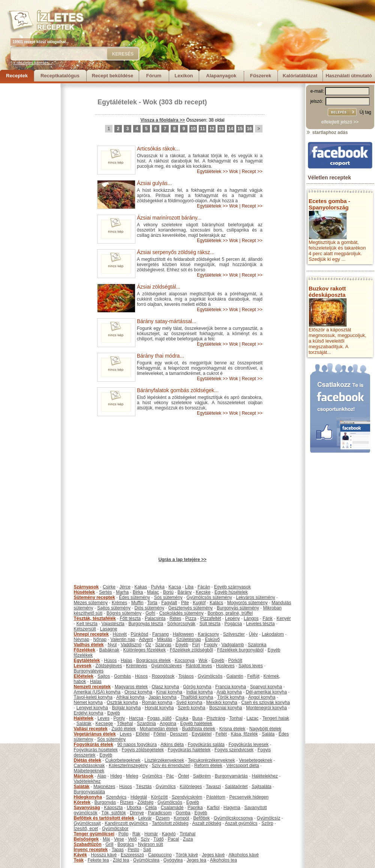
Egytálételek (117, 102)
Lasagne (109, 629)
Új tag (365, 112)
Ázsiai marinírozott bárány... (169, 218)
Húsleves (225, 666)
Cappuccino (160, 855)
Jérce (125, 587)
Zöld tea (121, 860)
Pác (170, 776)
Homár (151, 834)
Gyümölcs (152, 776)
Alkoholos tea (223, 860)
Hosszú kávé (104, 855)
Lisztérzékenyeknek (164, 760)
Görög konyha (197, 687)
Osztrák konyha (122, 703)
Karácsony (208, 634)
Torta (152, 603)
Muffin (137, 603)
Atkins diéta (172, 745)
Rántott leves (199, 666)
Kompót (181, 818)
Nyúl (112, 645)
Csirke (109, 587)
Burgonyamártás (231, 776)
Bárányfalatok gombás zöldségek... (178, 390)
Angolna (168, 724)
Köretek (82, 802)
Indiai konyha (200, 692)
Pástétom (216, 797)
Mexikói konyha (222, 703)
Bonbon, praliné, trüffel (230, 613)
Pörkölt (235, 660)
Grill (109, 844)
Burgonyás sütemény (238, 608)
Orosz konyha (138, 692)
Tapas (118, 850)
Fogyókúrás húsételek (96, 750)
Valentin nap (123, 639)
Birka (138, 592)
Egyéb (182, 645)
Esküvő (212, 639)
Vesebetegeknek (256, 760)
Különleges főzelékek (145, 650)
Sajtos (104, 676)
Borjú (168, 592)
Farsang (160, 634)
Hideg (116, 776)
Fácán (204, 587)
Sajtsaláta (262, 787)
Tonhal (236, 718)
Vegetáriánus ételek (95, 734)
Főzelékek (85, 650)
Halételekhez (265, 776)
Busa (197, 718)
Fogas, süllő (160, 718)
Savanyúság (87, 808)
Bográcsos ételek (153, 660)
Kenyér (284, 618)
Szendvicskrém (187, 797)
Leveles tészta (260, 624)
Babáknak (109, 650)
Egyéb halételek (196, 724)
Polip (124, 834)
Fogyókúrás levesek (248, 745)
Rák (136, 834)
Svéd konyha (189, 703)
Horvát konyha (159, 708)
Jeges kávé (213, 855)
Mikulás (164, 639)
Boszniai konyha (226, 708)
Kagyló (169, 834)
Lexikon (184, 76)
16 (249, 129)
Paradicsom (160, 813)
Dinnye (137, 813)
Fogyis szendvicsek (234, 750)
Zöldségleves (109, 666)
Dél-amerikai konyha (266, 692)
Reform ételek (208, 766)
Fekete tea (98, 860)
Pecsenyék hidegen (249, 797)
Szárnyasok (86, 587)
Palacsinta (155, 618)
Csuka (182, 718)
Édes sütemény (134, 597)
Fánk (268, 618)
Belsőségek (86, 839)
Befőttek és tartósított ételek (104, 818)
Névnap (82, 639)
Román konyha (157, 703)
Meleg (132, 776)
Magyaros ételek (131, 687)
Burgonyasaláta (89, 792)
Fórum (154, 76)
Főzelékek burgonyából (240, 650)
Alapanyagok (221, 76)
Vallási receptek (91, 729)
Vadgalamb (233, 645)
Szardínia (146, 724)
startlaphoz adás (327, 132)
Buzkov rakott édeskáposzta (327, 292)
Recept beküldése (113, 76)
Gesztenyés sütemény (191, 608)
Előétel (143, 734)
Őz (148, 645)
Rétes (175, 618)
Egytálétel (202, 734)
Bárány (184, 592)
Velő (132, 839)
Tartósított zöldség (170, 823)
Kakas (141, 587)
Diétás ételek (88, 760)
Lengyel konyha (92, 708)
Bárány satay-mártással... (167, 321)
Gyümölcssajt (87, 823)
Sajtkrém (202, 776)
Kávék (80, 855)
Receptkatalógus (60, 76)
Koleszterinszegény (128, 766)
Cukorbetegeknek (123, 760)
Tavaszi (213, 787)
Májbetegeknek (89, 771)
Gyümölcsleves (166, 666)
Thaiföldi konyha (197, 697)
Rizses (127, 802)
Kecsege (104, 724)
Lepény (232, 618)
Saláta (268, 734)
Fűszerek (261, 76)
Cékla (151, 808)
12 (212, 129)
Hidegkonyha (88, 797)
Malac (153, 592)
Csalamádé (172, 808)
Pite (185, 603)
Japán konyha (163, 697)
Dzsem (163, 818)
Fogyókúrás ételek (94, 745)
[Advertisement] (30, 196)
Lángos (251, 618)
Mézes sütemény (91, 603)
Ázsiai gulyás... (154, 183)
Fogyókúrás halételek (189, 750)
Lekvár (145, 818)
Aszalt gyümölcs (241, 823)
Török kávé (187, 855)
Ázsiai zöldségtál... (159, 287)
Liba (189, 587)
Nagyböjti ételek (265, 729)
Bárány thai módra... (160, 356)
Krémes (119, 603)
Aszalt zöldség (206, 823)
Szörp (267, 823)
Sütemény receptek (94, 597)
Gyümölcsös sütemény (209, 597)
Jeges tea (196, 860)
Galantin (235, 676)
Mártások (84, 776)
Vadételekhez (87, 781)
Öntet (184, 776)
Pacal (173, 839)
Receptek (17, 76)
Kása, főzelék (244, 734)
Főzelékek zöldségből (191, 650)
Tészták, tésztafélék (95, 618)
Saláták (84, 724)
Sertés (106, 592)
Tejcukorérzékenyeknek (211, 760)
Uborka (134, 808)
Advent (146, 639)
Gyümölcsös (210, 676)
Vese (119, 839)
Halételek (84, 718)
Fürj (196, 645)
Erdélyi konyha (89, 713)
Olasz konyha (166, 687)
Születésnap (189, 639)
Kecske (203, 592)
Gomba (183, 813)
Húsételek (85, 592)
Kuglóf (199, 603)
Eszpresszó (132, 855)
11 (202, 129)
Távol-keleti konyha (93, 697)
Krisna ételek (232, 729)
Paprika (195, 808)
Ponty (119, 718)
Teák (79, 860)
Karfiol (213, 808)
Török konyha (231, 697)
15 (240, 129)
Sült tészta (210, 624)
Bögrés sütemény (124, 613)
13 (221, 129)
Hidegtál (139, 797)
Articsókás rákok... (158, 149)
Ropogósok (163, 676)
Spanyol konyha (266, 687)
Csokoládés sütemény (181, 613)
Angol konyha (262, 697)
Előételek (84, 676)
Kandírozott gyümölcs (126, 823)
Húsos (110, 660)
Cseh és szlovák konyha (265, 703)
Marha (122, 592)
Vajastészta (113, 624)
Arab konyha (229, 692)
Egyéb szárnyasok (232, 587)
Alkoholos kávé (244, 855)
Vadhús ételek (89, 645)
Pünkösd (140, 634)
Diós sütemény (149, 608)
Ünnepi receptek (91, 634)
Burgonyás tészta (146, 624)
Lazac (252, 718)
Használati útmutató (349, 76)
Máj (106, 839)
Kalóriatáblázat (300, 76)
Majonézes (104, 787)
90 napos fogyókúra (137, 745)
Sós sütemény (168, 597)
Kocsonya (185, 660)
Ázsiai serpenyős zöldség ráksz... (176, 252)
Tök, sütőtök (113, 813)
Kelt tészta (87, 624)
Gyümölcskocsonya (233, 818)
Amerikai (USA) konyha (97, 692)
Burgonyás (105, 802)
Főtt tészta (130, 618)
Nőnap (100, 639)
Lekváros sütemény (255, 597)
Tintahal (187, 834)
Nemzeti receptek (92, 687)
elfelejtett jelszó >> (340, 122)
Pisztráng (216, 718)
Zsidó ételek (124, 729)
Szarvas (163, 645)
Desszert (179, 734)
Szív (145, 839)
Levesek (83, 666)
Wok (150, 102)
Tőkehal (125, 724)
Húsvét (120, 634)
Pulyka (158, 587)
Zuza (188, 839)
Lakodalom (273, 634)
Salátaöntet (236, 787)
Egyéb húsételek (231, 592)
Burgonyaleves (89, 671)
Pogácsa (233, 624)
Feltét (221, 734)
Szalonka (257, 645)
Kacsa (175, 587)
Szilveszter (234, 634)
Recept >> (252, 171)
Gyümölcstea (146, 860)
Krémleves (137, 666)
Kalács (216, 603)
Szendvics (116, 797)
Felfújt (253, 676)
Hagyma (232, 808)
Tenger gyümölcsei (94, 834)
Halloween (183, 634)
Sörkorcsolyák (181, 624)
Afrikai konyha (130, 697)
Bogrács (126, 844)
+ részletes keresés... (33, 63)
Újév (253, 634)
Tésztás (144, 787)
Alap (102, 776)
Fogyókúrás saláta (206, 745)
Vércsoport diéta (242, 766)
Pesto (133, 850)
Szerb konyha (191, 708)
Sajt (147, 850)
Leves (103, 718)
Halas (127, 660)
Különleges (191, 787)
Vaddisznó (131, 645)
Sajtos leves (251, 666)
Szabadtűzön (88, 844)
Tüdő (158, 839)
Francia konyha (231, 687)
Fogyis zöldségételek (143, 750)
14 (230, 129)
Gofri (150, 613)
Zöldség (146, 802)
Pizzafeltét (211, 618)
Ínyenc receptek (91, 850)
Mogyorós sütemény (247, 603)
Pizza (191, 618)
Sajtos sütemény (114, 608)
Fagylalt (169, 603)
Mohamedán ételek (159, 729)
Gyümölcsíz (269, 818)
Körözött (160, 797)
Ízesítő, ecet (86, 829)
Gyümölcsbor (115, 829)
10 (193, 129)
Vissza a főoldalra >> (163, 120)
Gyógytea (173, 860)
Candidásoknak (89, 766)
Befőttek (201, 818)
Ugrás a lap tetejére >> (182, 560)
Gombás (122, 676)
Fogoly (211, 645)
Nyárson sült (151, 844)
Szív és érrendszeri (171, 766)
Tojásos (186, 676)
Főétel (160, 734)
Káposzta (113, 808)
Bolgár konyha (127, 708)
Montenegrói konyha (266, 708)
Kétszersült (85, 629)
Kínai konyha (169, 692)
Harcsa (136, 718)
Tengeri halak (276, 718)
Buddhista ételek (199, 729)
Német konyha (88, 703)
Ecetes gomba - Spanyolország (329, 204)
